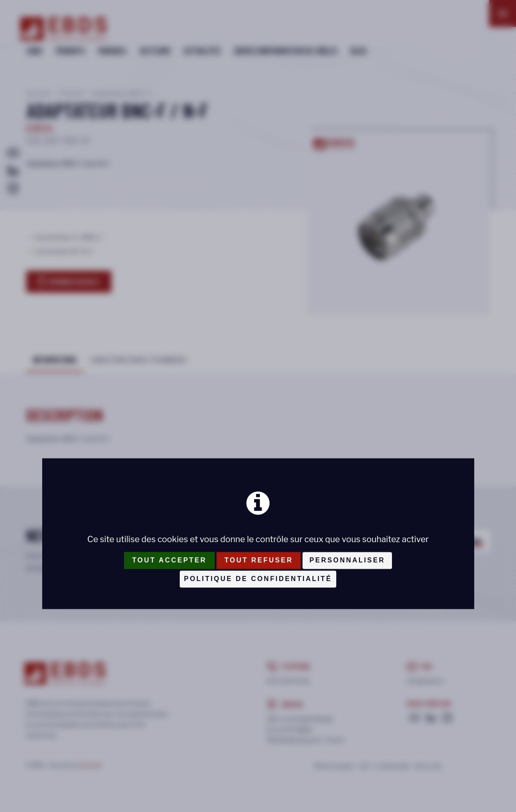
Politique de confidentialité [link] (258, 579)
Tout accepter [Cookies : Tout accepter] (169, 560)
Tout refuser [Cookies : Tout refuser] (259, 560)
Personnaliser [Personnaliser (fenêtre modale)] (347, 560)
